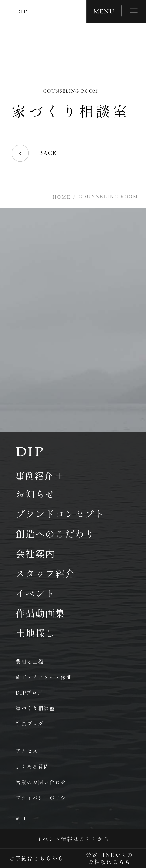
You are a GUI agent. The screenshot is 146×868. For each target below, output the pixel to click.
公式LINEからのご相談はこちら (109, 858)
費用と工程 (30, 661)
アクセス (27, 751)
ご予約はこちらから (36, 858)
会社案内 (35, 553)
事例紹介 (34, 476)
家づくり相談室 (35, 708)
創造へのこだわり (55, 533)
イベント (35, 593)
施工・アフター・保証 (44, 677)
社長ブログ (30, 724)
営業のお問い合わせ (41, 782)
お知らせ (35, 494)
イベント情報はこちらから (73, 839)
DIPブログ (29, 693)
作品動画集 (40, 613)
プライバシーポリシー (44, 798)
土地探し (35, 633)
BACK (35, 153)
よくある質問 (32, 766)
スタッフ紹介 (45, 573)
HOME (61, 197)
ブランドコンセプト (60, 514)
